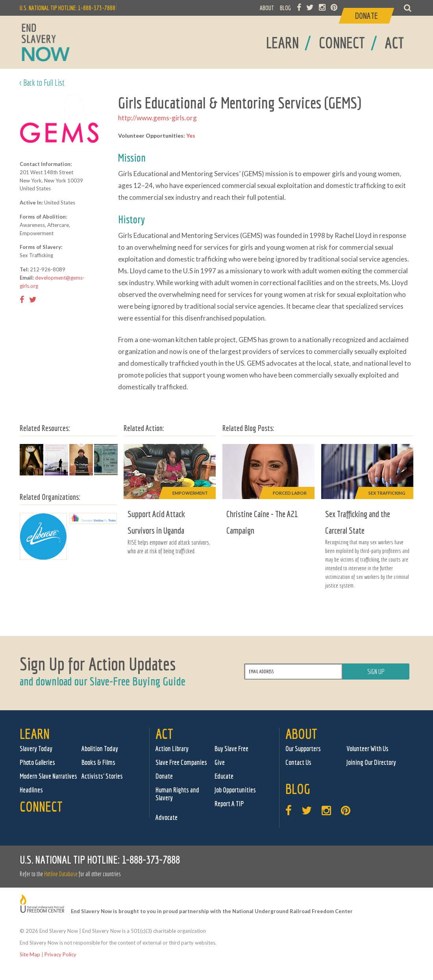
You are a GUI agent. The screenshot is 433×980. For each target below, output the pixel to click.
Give (220, 762)
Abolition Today (100, 749)
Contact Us (298, 762)
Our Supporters (303, 749)
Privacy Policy (60, 954)
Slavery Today (36, 749)
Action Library (172, 749)
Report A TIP (229, 804)
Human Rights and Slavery (177, 794)
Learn (35, 734)
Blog (298, 789)
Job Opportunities (235, 790)
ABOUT (267, 8)
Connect (41, 806)
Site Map (30, 954)
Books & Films (98, 762)
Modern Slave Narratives (48, 776)
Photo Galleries (37, 762)
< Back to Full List (42, 82)
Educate (224, 776)
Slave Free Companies (181, 762)
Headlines (31, 790)
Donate (164, 776)
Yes (191, 135)
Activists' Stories (102, 776)
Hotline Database (61, 874)
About (301, 734)
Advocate (167, 817)
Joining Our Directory (371, 762)
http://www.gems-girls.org (157, 118)
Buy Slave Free (231, 749)
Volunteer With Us (367, 749)
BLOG (285, 8)
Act (164, 734)
